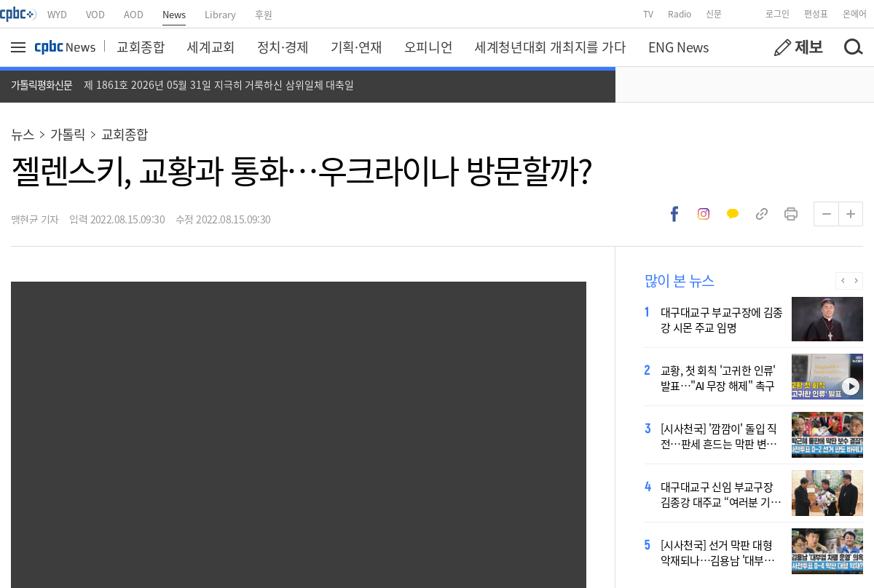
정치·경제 (283, 47)
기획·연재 (357, 47)
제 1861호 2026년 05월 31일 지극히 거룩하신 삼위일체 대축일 (219, 84)
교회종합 (141, 47)
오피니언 (428, 47)
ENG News (678, 47)
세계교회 (210, 47)
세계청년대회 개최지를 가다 (550, 47)
